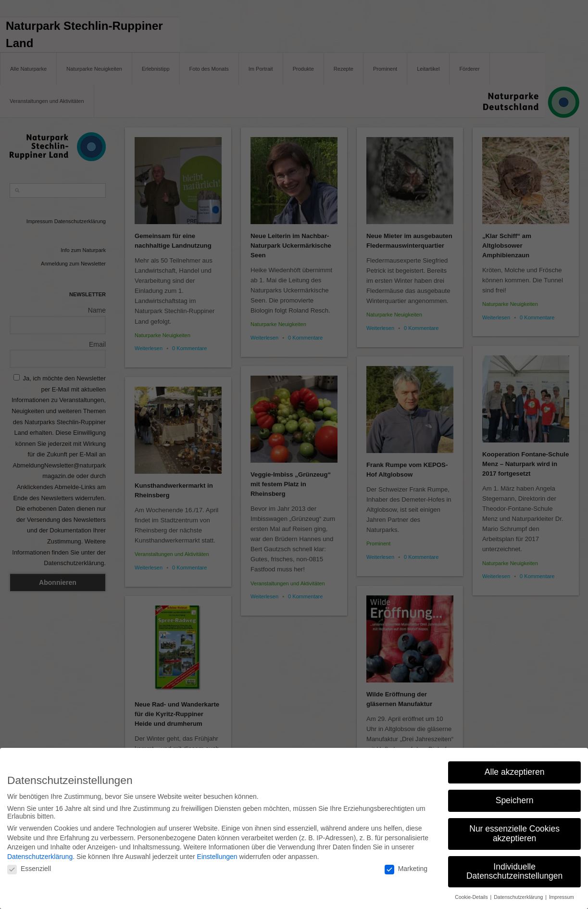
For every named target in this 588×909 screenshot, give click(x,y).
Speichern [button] (515, 796)
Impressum (562, 893)
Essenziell (29, 865)
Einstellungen (217, 853)
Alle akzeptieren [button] (515, 768)
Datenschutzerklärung (40, 853)
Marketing (406, 865)
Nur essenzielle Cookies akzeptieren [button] (514, 830)
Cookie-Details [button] (472, 893)
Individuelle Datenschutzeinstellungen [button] (514, 868)
